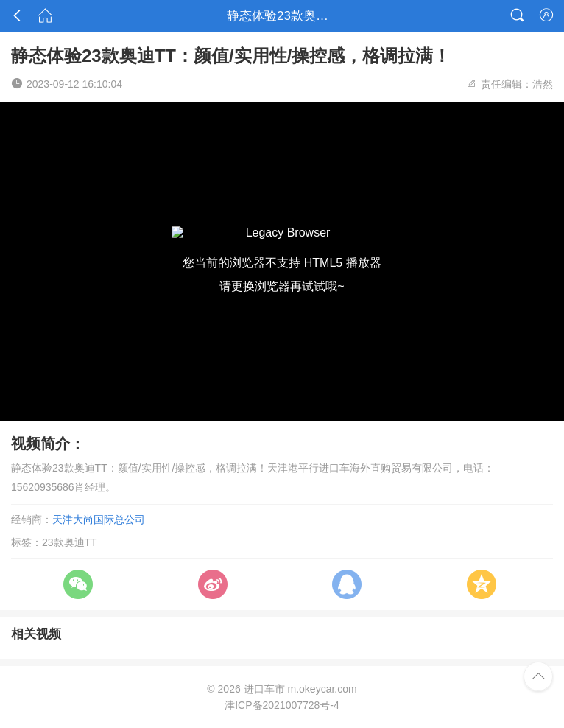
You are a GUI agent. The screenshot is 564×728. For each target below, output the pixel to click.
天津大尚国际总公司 (99, 519)
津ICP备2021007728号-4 (282, 705)
